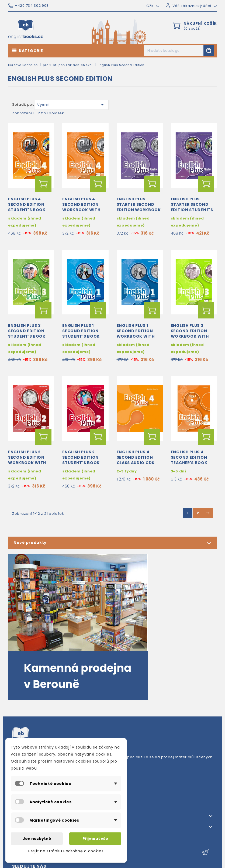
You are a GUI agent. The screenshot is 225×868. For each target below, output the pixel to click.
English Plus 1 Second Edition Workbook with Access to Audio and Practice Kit (136, 336)
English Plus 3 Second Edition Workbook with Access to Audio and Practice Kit (190, 336)
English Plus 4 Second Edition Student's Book (27, 204)
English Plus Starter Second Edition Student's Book (192, 207)
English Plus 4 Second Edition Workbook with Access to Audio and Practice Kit (82, 210)
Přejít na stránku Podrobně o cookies (66, 851)
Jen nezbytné (37, 839)
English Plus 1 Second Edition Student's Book (81, 331)
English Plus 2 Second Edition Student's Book (81, 457)
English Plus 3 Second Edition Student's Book (27, 331)
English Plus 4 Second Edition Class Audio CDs (136, 457)
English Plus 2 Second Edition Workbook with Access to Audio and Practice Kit (28, 463)
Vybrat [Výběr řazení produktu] (71, 105)
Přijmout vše (95, 839)
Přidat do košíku (43, 184)
